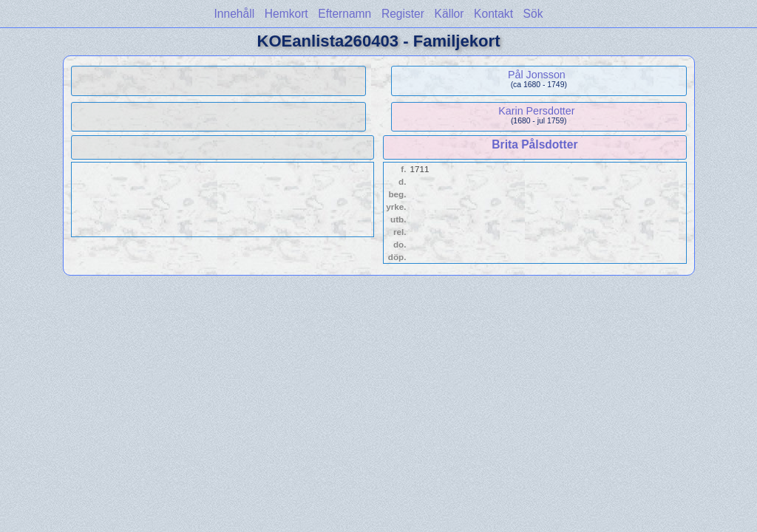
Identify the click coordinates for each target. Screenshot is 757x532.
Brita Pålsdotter (534, 144)
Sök (533, 14)
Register (403, 14)
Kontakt (493, 14)
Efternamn (344, 14)
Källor (449, 14)
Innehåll (235, 14)
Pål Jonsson (537, 75)
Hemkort (286, 14)
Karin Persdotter (536, 111)
